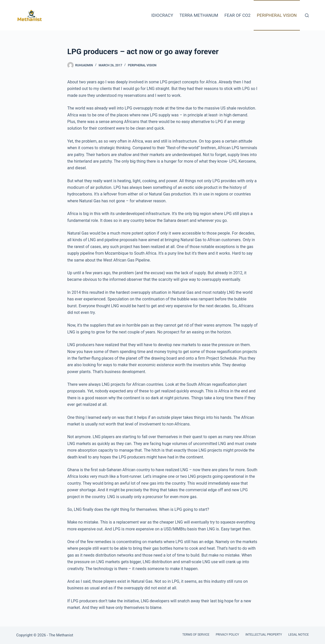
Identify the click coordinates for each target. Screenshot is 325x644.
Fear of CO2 (237, 15)
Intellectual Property (264, 635)
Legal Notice (299, 635)
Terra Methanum (199, 15)
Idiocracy (162, 15)
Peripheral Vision (277, 15)
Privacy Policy (227, 635)
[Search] (307, 15)
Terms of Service (196, 635)
